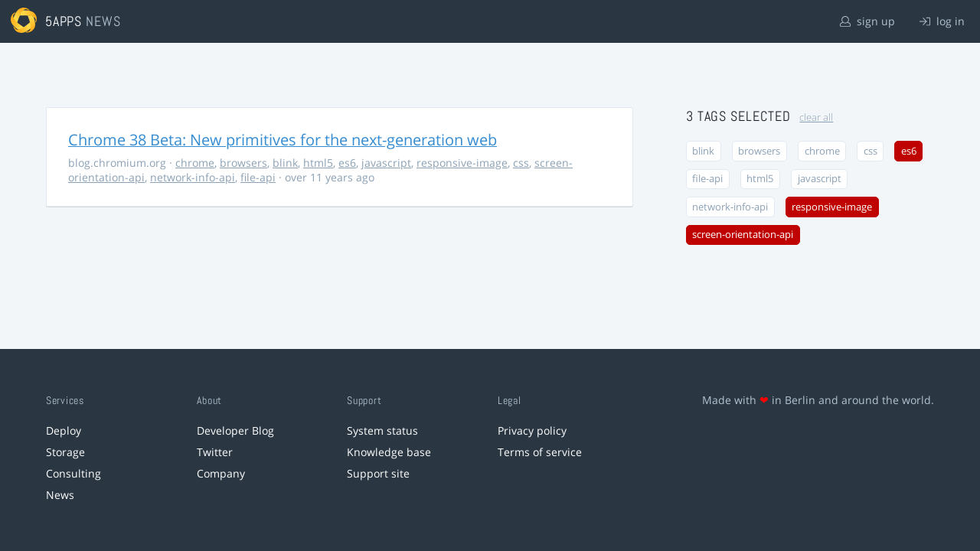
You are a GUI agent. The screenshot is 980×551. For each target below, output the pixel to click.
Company (221, 473)
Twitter (215, 452)
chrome (195, 163)
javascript (386, 163)
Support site (378, 473)
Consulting (73, 473)
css (521, 163)
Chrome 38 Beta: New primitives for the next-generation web (283, 140)
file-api (258, 177)
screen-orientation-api (743, 235)
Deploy (64, 430)
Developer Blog (235, 430)
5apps (64, 21)
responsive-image (462, 163)
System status (382, 430)
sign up (867, 21)
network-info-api (193, 177)
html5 (318, 163)
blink (285, 163)
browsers (243, 163)
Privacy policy (532, 430)
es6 (347, 163)
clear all (816, 117)
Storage (65, 452)
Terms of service (540, 452)
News (60, 495)
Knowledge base (389, 452)
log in (942, 21)
